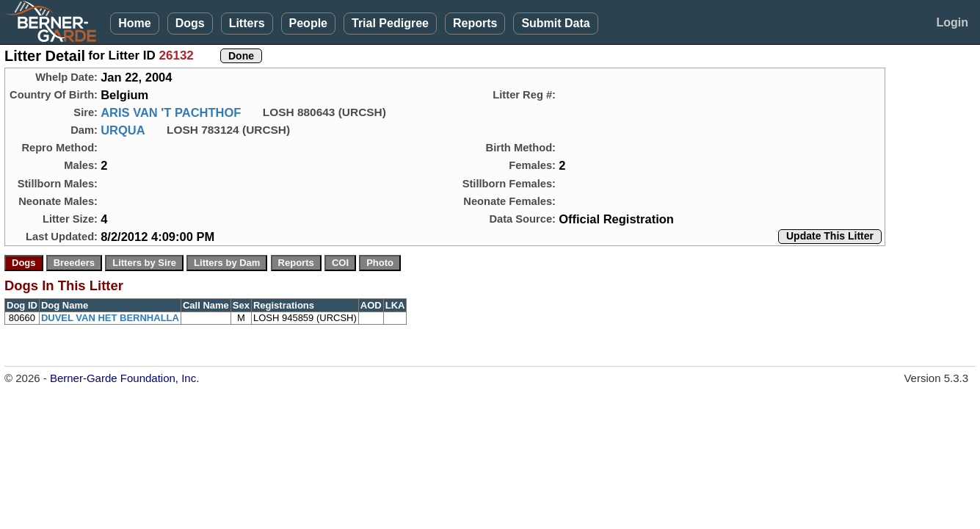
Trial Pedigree (390, 23)
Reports (475, 23)
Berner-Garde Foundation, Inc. (124, 378)
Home (134, 23)
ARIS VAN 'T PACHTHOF (171, 112)
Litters (247, 23)
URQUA (123, 130)
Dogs (190, 23)
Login (952, 22)
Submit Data (555, 23)
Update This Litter (830, 236)
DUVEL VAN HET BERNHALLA (110, 318)
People (308, 23)
